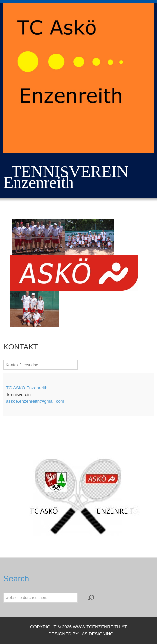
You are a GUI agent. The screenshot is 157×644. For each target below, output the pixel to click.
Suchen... (4, 593)
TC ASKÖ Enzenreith (27, 388)
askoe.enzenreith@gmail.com (35, 401)
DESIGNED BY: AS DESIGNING (79, 634)
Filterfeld (4, 360)
